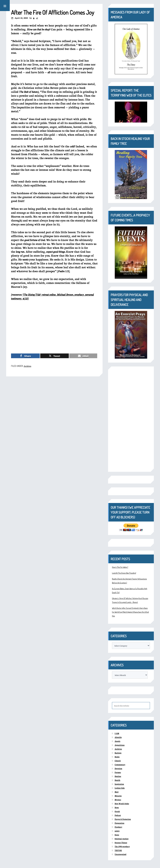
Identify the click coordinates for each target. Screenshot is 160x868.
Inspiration (119, 784)
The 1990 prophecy (122, 846)
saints (117, 831)
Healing (118, 776)
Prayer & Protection (123, 819)
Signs (117, 835)
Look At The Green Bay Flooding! (124, 573)
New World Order (122, 804)
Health (117, 780)
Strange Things (121, 843)
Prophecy (118, 827)
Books (117, 757)
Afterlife (118, 737)
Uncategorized (120, 854)
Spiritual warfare (121, 839)
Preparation (119, 823)
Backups (118, 753)
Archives (27, 366)
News (117, 807)
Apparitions (120, 745)
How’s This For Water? (120, 567)
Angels (117, 741)
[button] (5, 6)
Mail (117, 792)
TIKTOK (118, 850)
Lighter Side (120, 788)
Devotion (118, 768)
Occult (117, 811)
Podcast (118, 815)
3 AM (117, 733)
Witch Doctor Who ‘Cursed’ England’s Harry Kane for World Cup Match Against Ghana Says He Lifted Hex (130, 612)
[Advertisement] (54, 327)
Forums (118, 772)
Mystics (118, 800)
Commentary (120, 765)
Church (118, 761)
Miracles (118, 796)
